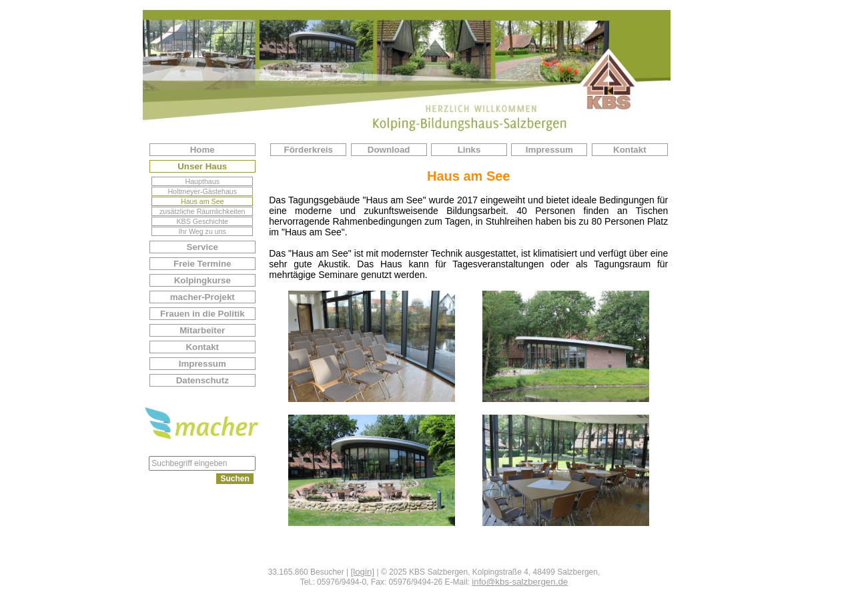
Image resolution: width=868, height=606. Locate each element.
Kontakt (202, 347)
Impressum (202, 364)
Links (469, 150)
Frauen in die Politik (202, 314)
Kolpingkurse (202, 280)
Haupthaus (202, 181)
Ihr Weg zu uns (202, 231)
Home (202, 150)
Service (202, 247)
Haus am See (202, 201)
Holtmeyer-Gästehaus (202, 191)
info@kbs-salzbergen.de (520, 582)
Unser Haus (202, 166)
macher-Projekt (202, 297)
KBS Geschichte (202, 221)
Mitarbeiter (202, 330)
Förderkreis (309, 150)
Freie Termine (202, 264)
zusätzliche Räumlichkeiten (202, 211)
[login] (363, 572)
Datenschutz (202, 380)
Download (389, 150)
